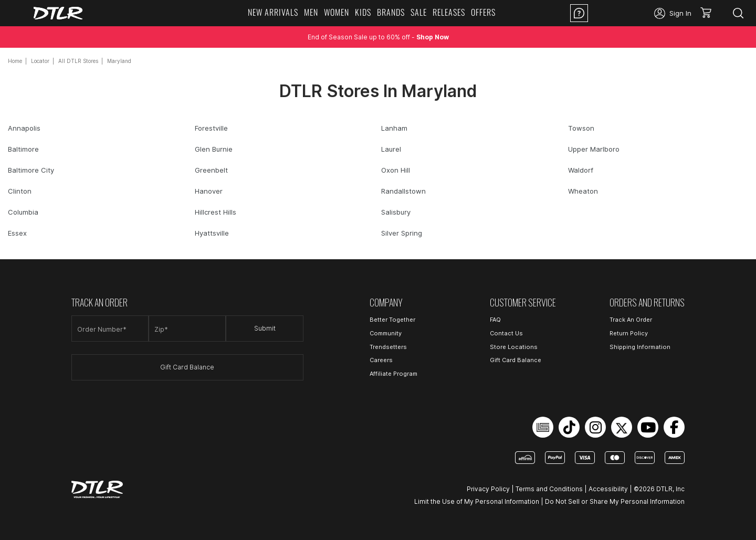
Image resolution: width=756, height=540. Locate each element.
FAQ (495, 320)
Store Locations (514, 347)
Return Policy (629, 333)
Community (386, 333)
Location (621, 13)
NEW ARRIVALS (273, 12)
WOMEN (337, 12)
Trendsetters (388, 347)
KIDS (363, 12)
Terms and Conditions (549, 489)
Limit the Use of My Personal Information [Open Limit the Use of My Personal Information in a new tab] (477, 501)
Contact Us (506, 333)
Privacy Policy (488, 489)
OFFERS (483, 12)
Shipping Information (640, 347)
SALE (419, 12)
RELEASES (449, 12)
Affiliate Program (393, 374)
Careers (381, 360)
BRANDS (391, 12)
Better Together (392, 320)
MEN (311, 12)
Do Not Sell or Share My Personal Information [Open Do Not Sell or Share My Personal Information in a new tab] (615, 501)
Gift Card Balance (187, 367)
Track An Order (631, 320)
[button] (710, 13)
